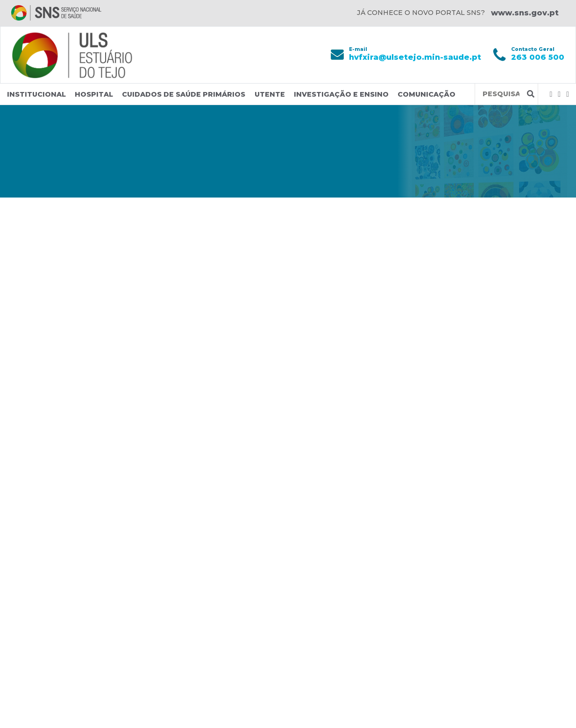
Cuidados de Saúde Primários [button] (184, 94)
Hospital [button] (94, 94)
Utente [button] (270, 94)
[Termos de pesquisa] (501, 94)
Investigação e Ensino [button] (341, 94)
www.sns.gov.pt (525, 13)
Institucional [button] (36, 94)
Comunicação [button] (427, 94)
